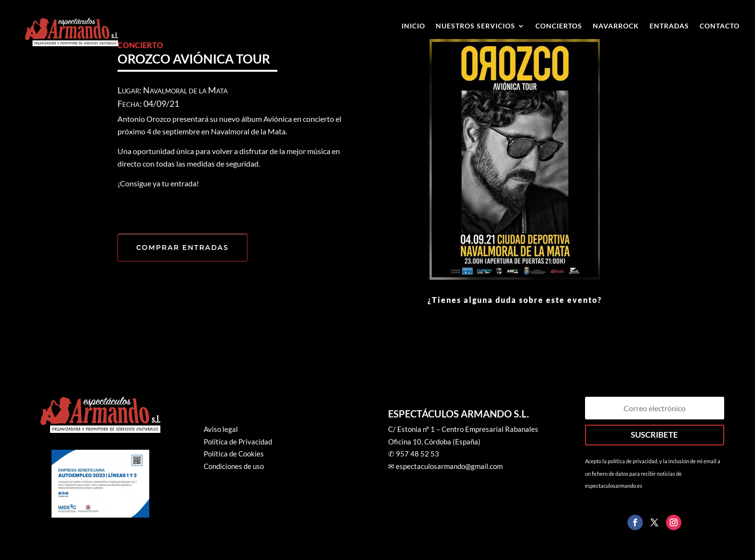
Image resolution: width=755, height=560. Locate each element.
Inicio (413, 26)
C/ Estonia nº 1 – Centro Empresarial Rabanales (463, 429)
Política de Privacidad (238, 442)
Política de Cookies (234, 454)
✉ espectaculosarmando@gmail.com (445, 466)
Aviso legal (221, 429)
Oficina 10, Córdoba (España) (434, 442)
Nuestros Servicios (475, 26)
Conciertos (559, 26)
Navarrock (616, 26)
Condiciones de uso (234, 466)
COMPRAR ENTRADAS (182, 247)
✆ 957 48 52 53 (414, 454)
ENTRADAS (669, 26)
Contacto (720, 26)
